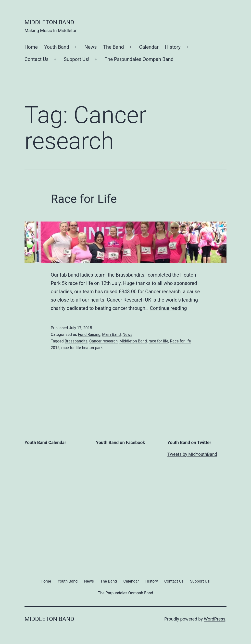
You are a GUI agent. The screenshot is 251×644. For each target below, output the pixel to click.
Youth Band (57, 47)
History (173, 47)
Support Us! (76, 59)
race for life (158, 341)
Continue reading (168, 308)
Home (31, 47)
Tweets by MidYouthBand (192, 454)
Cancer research (103, 341)
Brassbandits (76, 341)
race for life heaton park (82, 348)
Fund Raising (89, 334)
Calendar (149, 47)
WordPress (215, 619)
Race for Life (84, 199)
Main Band (112, 334)
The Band (113, 47)
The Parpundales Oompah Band (139, 59)
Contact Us (37, 59)
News (90, 47)
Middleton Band (49, 22)
